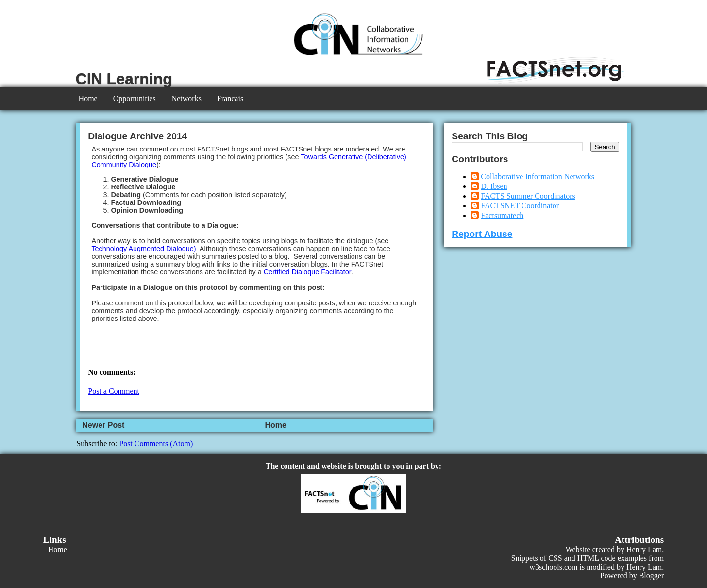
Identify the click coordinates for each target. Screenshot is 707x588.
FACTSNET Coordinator (520, 206)
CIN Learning (124, 79)
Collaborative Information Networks (538, 176)
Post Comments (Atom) (156, 444)
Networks (186, 98)
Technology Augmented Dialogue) (143, 249)
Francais (230, 98)
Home (88, 98)
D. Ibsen (494, 186)
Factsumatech (502, 215)
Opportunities (135, 98)
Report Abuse (482, 234)
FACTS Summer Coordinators (528, 196)
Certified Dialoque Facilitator (307, 272)
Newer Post (103, 425)
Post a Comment (114, 391)
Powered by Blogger (632, 576)
